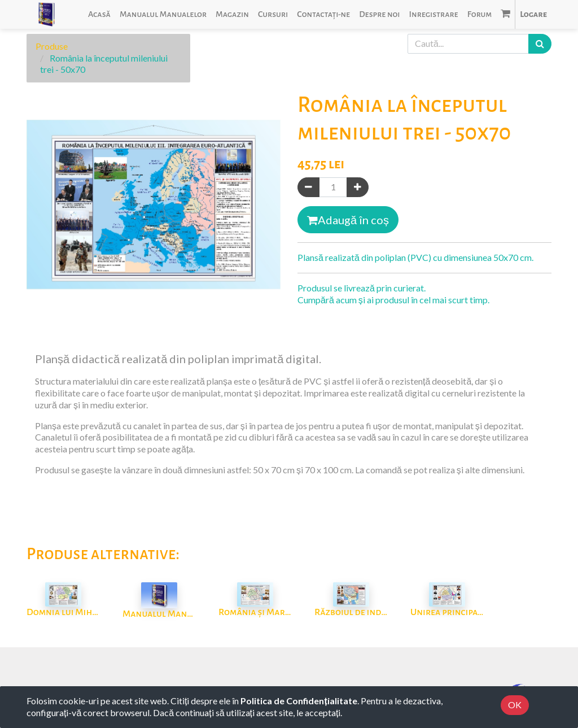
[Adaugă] (358, 187)
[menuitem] (99, 14)
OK (515, 705)
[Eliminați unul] (308, 187)
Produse (52, 46)
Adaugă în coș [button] (348, 220)
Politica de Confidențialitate (299, 701)
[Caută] (540, 44)
